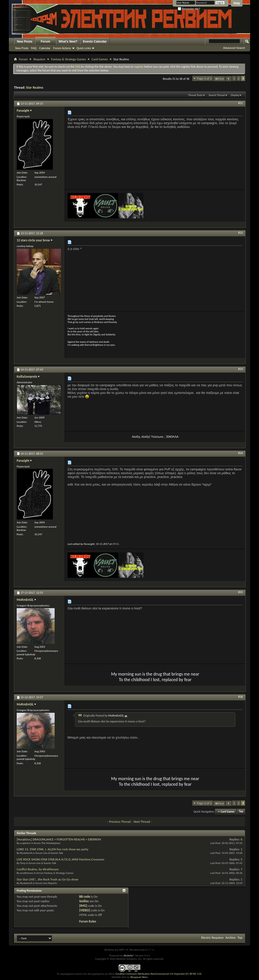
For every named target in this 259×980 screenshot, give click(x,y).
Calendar (45, 48)
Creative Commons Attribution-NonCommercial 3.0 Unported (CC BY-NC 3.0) (158, 974)
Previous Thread (120, 822)
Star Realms (35, 88)
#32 (241, 233)
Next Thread (142, 822)
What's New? (68, 42)
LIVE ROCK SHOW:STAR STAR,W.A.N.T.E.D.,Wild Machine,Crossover (61, 859)
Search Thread (217, 95)
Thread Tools (195, 95)
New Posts (25, 42)
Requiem (39, 59)
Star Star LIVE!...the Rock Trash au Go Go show (47, 879)
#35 (241, 592)
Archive (231, 938)
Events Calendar (95, 42)
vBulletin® (129, 956)
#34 (241, 453)
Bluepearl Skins (139, 977)
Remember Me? (189, 9)
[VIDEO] (85, 910)
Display (235, 95)
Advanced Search (234, 48)
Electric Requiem (212, 938)
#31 (241, 103)
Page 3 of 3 (204, 78)
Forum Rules (88, 921)
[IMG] (83, 906)
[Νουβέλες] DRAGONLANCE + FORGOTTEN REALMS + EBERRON (59, 839)
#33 (241, 369)
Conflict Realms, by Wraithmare (38, 869)
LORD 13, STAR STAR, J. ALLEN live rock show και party (52, 849)
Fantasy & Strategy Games (68, 59)
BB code (85, 897)
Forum (45, 42)
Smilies (84, 901)
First (219, 79)
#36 (241, 697)
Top (241, 812)
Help (237, 3)
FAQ (34, 48)
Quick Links (84, 48)
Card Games (100, 59)
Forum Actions (62, 48)
